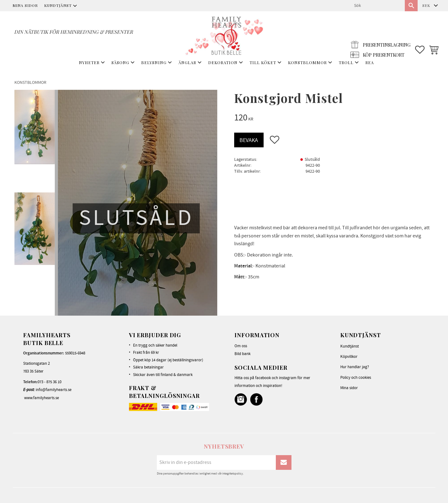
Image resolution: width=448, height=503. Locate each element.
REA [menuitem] (370, 62)
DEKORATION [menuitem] (223, 62)
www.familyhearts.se (41, 398)
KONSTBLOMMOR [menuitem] (307, 62)
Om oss (241, 346)
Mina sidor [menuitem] (25, 5)
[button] (420, 35)
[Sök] (411, 6)
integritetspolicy (233, 474)
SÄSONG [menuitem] (120, 62)
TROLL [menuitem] (346, 62)
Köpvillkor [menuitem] (349, 357)
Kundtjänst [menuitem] (58, 5)
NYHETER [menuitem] (89, 62)
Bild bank (242, 354)
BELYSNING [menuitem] (154, 62)
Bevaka (249, 140)
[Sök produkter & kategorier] (377, 6)
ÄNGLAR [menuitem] (187, 62)
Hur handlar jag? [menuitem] (355, 367)
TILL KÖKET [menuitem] (263, 62)
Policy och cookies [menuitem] (356, 378)
